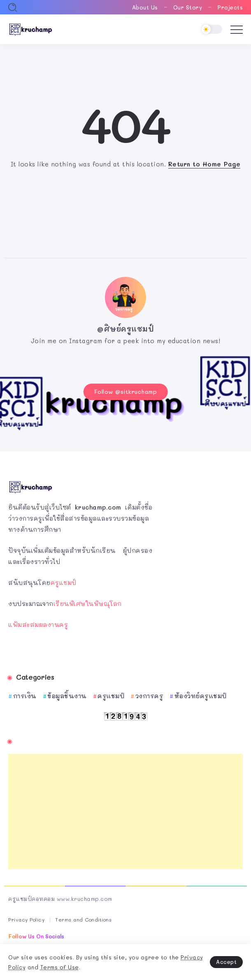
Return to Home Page (205, 164)
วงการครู (150, 696)
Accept (226, 962)
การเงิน (25, 696)
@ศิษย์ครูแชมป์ (125, 329)
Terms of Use (60, 967)
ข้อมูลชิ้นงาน (67, 696)
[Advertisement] (125, 812)
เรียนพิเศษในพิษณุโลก (88, 603)
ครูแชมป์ (64, 582)
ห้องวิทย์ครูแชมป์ (201, 696)
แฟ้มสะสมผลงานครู (38, 624)
